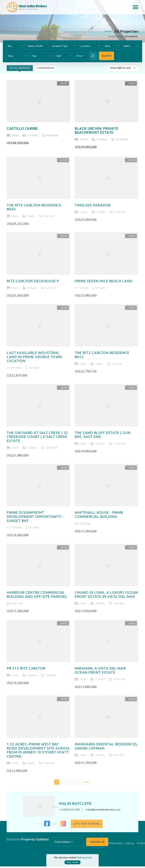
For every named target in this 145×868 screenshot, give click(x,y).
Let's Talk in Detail (89, 825)
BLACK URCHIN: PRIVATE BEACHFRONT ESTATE (97, 131)
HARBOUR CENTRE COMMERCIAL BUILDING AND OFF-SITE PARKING (37, 598)
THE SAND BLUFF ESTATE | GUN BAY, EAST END (103, 438)
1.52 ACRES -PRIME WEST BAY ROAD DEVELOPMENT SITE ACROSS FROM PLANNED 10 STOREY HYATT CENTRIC (38, 754)
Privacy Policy (116, 845)
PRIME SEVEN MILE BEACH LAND (104, 284)
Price (80, 56)
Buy (119, 36)
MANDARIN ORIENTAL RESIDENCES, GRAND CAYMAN (106, 750)
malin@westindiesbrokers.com (100, 811)
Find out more (84, 858)
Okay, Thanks (72, 862)
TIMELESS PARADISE (93, 208)
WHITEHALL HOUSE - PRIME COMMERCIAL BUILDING (99, 518)
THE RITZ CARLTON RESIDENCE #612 (102, 358)
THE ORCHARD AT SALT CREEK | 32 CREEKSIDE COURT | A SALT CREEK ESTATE (37, 440)
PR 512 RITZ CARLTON (26, 672)
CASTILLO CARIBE (22, 128)
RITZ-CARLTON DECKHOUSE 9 (33, 284)
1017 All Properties (20, 68)
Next (87, 786)
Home (112, 36)
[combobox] (15, 46)
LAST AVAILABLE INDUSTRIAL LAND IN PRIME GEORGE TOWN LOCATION (34, 360)
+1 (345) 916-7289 (67, 811)
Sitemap (130, 845)
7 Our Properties (45, 68)
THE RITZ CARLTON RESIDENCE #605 (34, 210)
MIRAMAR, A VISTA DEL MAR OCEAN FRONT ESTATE (100, 674)
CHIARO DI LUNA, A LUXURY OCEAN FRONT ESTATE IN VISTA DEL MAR (106, 598)
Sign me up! (97, 843)
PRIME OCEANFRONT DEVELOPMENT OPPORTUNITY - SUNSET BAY (35, 520)
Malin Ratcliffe (73, 805)
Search (106, 56)
